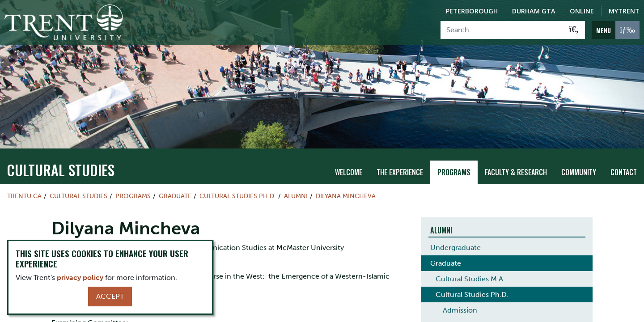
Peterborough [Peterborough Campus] (472, 11)
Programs (454, 172)
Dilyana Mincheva (346, 195)
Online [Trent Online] (582, 11)
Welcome (349, 172)
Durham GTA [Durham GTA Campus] (534, 11)
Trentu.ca (24, 195)
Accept (110, 296)
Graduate (175, 195)
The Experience (400, 172)
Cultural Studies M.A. (470, 278)
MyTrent (624, 11)
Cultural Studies (61, 169)
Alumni (296, 195)
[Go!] (574, 30)
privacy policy (80, 278)
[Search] (502, 30)
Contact (624, 172)
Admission (460, 310)
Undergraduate (455, 247)
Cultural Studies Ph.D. (238, 195)
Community (579, 172)
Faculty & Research (516, 172)
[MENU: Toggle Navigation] (616, 30)
